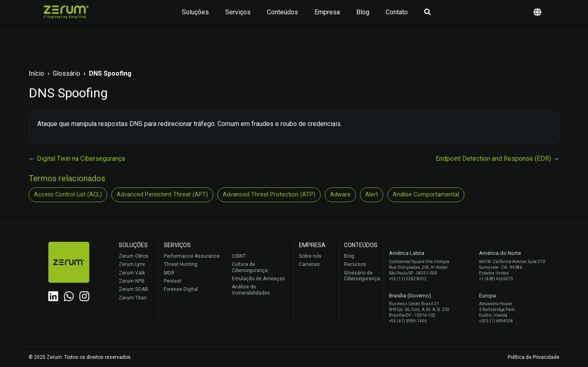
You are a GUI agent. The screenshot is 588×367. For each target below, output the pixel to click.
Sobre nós (310, 256)
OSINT (239, 256)
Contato (397, 12)
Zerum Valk (132, 273)
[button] (537, 12)
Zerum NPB (132, 281)
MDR (169, 273)
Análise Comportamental (426, 195)
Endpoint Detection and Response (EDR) (494, 159)
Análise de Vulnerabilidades (251, 290)
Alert (372, 195)
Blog (363, 12)
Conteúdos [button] (283, 12)
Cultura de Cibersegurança (250, 267)
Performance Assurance (192, 256)
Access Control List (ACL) (68, 195)
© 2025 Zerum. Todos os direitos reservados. (80, 357)
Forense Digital (181, 289)
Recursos (355, 264)
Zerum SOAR (133, 289)
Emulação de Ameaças (258, 279)
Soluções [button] (195, 12)
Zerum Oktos (134, 256)
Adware (340, 195)
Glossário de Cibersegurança (362, 276)
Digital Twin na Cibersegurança (81, 159)
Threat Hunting (181, 264)
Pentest (173, 281)
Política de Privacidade (534, 357)
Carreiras (309, 264)
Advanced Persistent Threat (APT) (162, 195)
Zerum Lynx (132, 264)
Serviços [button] (238, 12)
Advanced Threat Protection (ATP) (269, 195)
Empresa (327, 12)
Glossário (67, 73)
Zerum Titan (133, 298)
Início (36, 73)
